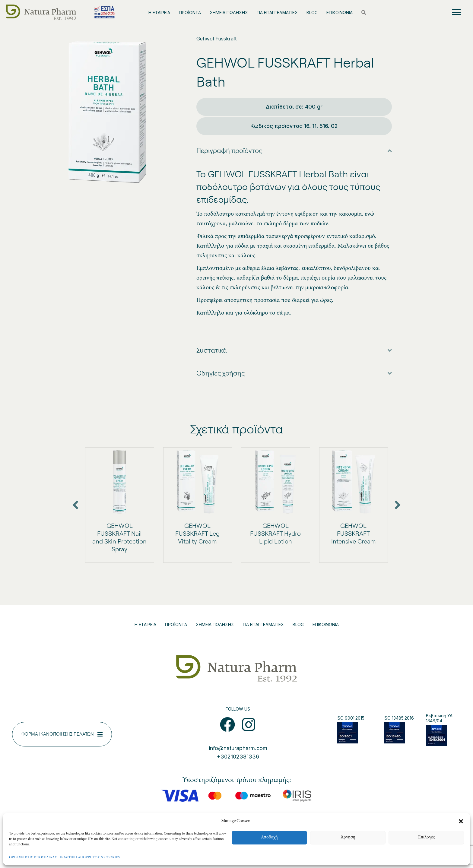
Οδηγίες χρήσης (221, 373)
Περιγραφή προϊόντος (229, 151)
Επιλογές (426, 837)
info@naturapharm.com (238, 748)
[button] (461, 821)
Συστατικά (212, 350)
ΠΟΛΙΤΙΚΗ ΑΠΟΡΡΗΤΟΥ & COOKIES (90, 857)
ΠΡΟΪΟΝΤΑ (190, 13)
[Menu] (456, 12)
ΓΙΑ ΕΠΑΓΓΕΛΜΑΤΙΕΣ (277, 13)
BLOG (312, 13)
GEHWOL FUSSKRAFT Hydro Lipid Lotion (275, 534)
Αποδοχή (269, 837)
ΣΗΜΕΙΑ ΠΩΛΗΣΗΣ (229, 13)
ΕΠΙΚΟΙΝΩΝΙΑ (340, 13)
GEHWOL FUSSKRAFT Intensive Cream (354, 534)
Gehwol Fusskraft (216, 39)
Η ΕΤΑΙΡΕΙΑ (159, 13)
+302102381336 (238, 757)
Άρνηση (348, 837)
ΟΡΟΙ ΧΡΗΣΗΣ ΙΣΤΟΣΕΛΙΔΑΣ (33, 857)
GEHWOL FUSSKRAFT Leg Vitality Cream (197, 534)
